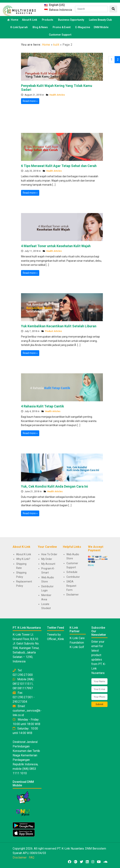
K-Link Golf (77, 647)
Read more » (30, 101)
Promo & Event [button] (62, 27)
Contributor (73, 577)
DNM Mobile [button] (102, 27)
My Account (48, 564)
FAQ (32, 857)
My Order (47, 559)
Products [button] (48, 20)
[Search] (91, 9)
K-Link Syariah (20, 27)
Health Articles (57, 95)
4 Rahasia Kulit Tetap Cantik (43, 406)
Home (15, 20)
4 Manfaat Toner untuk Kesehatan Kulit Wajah (56, 246)
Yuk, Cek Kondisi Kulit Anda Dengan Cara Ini (55, 486)
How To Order (49, 554)
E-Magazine (83, 27)
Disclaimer (73, 595)
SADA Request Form (71, 586)
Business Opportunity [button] (72, 20)
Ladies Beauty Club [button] (101, 20)
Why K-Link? (23, 559)
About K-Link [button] (30, 20)
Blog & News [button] (41, 27)
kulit (56, 45)
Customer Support (60, 35)
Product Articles (53, 331)
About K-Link (24, 554)
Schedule (72, 572)
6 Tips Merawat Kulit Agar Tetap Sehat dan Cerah (59, 166)
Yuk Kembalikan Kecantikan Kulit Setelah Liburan (59, 326)
